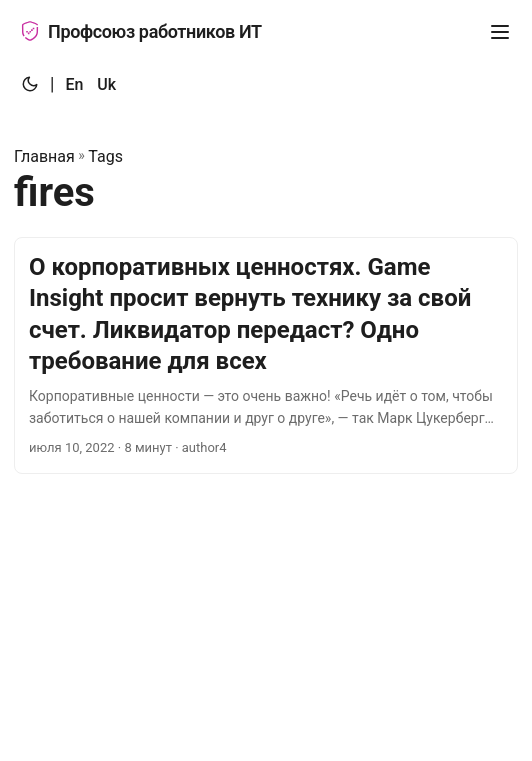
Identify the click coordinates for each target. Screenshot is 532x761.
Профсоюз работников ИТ (141, 31)
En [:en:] (74, 84)
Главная (44, 156)
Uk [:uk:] (106, 84)
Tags (105, 156)
